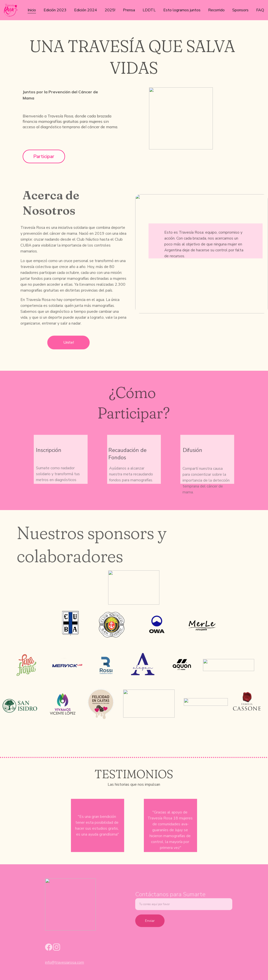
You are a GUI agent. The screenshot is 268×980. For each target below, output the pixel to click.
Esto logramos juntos (182, 10)
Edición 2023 (55, 10)
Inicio (32, 10)
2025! (110, 10)
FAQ (260, 10)
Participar (44, 156)
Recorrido (216, 10)
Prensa (129, 10)
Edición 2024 (86, 10)
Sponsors (240, 10)
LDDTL (149, 10)
